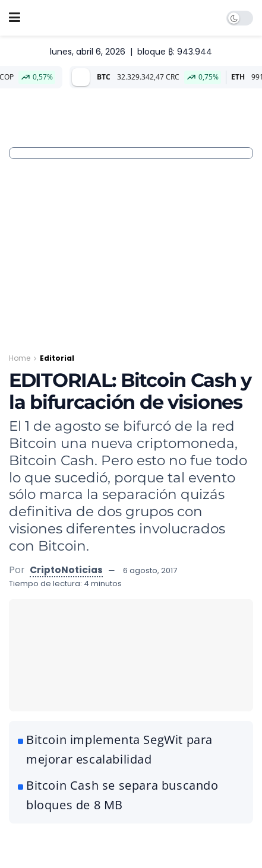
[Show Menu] (15, 18)
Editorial (57, 358)
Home (20, 358)
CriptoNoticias (66, 570)
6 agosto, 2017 (150, 570)
